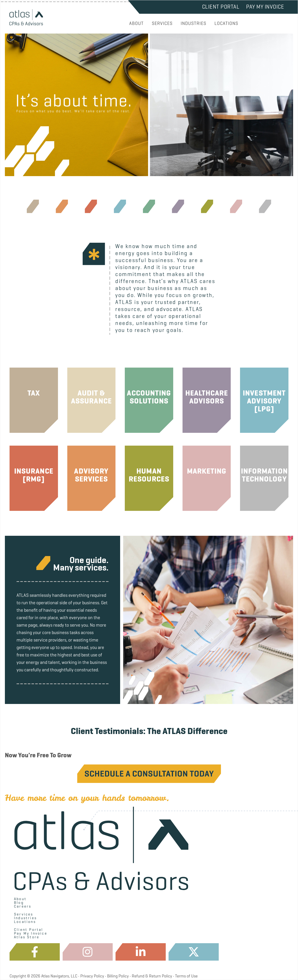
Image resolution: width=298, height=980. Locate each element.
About (20, 899)
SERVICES (162, 23)
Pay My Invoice (265, 7)
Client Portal (221, 7)
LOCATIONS (226, 23)
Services (24, 914)
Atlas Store (27, 937)
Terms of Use (186, 976)
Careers (23, 906)
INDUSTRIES (193, 23)
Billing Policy (118, 976)
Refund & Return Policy (152, 976)
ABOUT (136, 23)
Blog (19, 903)
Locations (25, 922)
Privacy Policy (92, 976)
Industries (25, 918)
